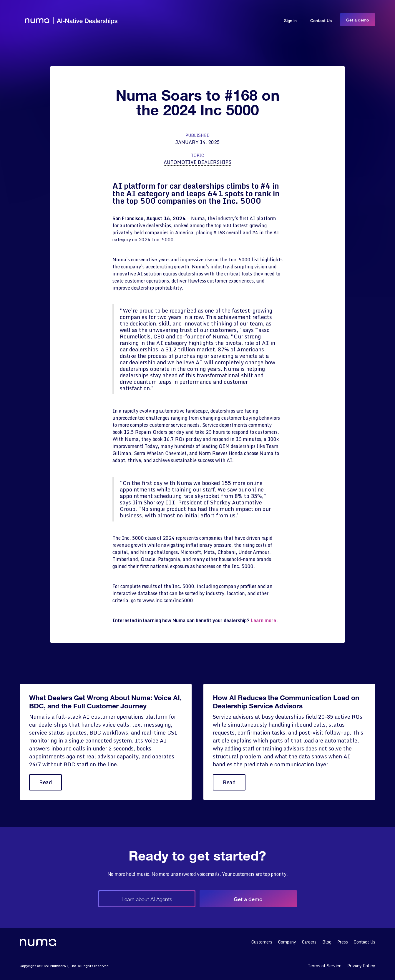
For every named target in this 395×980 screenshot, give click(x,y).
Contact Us (321, 20)
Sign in (290, 20)
